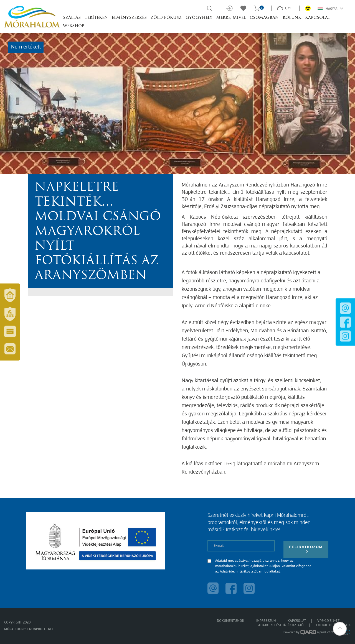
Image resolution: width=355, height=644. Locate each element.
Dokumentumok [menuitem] (231, 621)
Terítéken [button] (96, 18)
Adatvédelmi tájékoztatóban (241, 572)
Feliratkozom (306, 549)
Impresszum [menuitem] (266, 621)
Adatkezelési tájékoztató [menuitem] (281, 625)
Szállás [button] (72, 18)
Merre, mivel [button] (231, 18)
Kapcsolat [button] (318, 18)
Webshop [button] (74, 26)
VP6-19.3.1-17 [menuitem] (328, 621)
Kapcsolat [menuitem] (297, 621)
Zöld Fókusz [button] (166, 18)
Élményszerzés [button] (129, 18)
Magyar (330, 8)
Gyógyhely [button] (199, 18)
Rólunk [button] (292, 18)
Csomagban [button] (264, 18)
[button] (340, 629)
